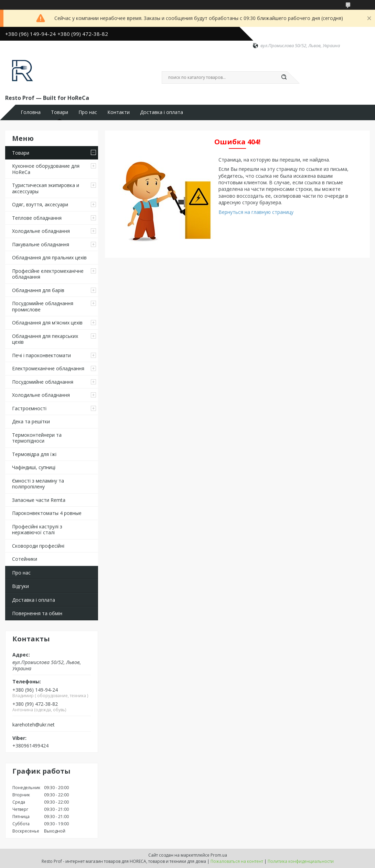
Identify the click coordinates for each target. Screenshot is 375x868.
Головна (31, 112)
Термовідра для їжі (34, 454)
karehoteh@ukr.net (34, 725)
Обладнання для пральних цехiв (49, 257)
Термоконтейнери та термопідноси (37, 438)
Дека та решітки (31, 421)
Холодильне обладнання (41, 231)
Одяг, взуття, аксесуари (40, 204)
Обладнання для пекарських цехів (45, 339)
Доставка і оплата (162, 112)
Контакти (119, 112)
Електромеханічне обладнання (48, 368)
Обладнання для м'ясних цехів (47, 323)
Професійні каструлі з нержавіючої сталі (37, 530)
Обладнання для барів (38, 290)
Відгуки (20, 586)
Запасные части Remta (39, 500)
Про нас (88, 112)
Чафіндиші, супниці (34, 467)
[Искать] (284, 77)
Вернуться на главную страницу (256, 212)
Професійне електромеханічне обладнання (48, 274)
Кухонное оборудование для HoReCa (46, 169)
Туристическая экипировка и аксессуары (46, 188)
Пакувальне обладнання (41, 244)
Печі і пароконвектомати (41, 355)
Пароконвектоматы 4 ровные (47, 513)
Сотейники (25, 559)
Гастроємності (29, 408)
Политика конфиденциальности (301, 861)
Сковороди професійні (38, 546)
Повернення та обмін (37, 613)
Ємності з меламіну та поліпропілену (38, 484)
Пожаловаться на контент (237, 861)
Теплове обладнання (37, 218)
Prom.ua (219, 855)
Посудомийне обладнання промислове (43, 306)
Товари (60, 112)
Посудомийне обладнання (43, 382)
